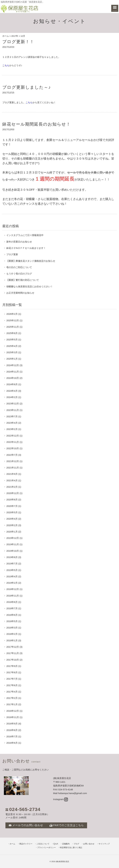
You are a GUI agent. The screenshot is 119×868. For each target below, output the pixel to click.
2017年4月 (12, 692)
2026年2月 (12, 314)
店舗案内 (66, 844)
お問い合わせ (89, 844)
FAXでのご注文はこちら (67, 825)
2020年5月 (12, 512)
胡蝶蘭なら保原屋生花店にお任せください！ (30, 286)
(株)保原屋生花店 (62, 861)
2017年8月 (12, 672)
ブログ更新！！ (18, 42)
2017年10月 (13, 660)
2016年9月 (12, 724)
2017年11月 (13, 653)
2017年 (15, 36)
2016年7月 (12, 736)
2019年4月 (12, 576)
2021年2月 (12, 487)
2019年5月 (12, 570)
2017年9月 (12, 666)
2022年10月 (13, 448)
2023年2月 (12, 429)
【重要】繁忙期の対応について (23, 280)
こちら (6, 65)
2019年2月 (12, 583)
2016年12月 (13, 711)
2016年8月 (12, 730)
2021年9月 (12, 474)
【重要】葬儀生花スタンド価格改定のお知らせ (31, 261)
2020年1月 (12, 532)
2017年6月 (12, 685)
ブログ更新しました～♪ (27, 87)
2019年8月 (12, 557)
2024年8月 (12, 384)
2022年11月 (13, 442)
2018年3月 (12, 628)
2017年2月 (12, 698)
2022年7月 (12, 455)
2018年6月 (12, 615)
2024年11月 (13, 372)
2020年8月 (12, 500)
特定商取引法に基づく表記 (71, 848)
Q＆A (56, 844)
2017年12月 (13, 647)
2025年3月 (12, 352)
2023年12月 (13, 404)
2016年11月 (13, 717)
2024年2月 (12, 397)
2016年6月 (12, 743)
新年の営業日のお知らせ (19, 242)
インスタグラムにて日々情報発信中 (25, 235)
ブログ (76, 844)
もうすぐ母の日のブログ (19, 274)
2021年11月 (13, 468)
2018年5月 (12, 621)
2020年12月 (13, 493)
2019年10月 (13, 551)
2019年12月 (13, 538)
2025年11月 (13, 327)
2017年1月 (12, 704)
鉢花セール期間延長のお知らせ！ (36, 124)
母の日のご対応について (19, 267)
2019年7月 (12, 564)
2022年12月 (13, 436)
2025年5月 (12, 339)
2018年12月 (13, 589)
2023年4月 (12, 423)
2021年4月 (12, 480)
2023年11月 (13, 410)
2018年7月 (12, 608)
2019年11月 (13, 544)
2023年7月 (12, 416)
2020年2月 (12, 525)
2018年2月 (12, 634)
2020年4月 (12, 519)
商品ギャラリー (26, 844)
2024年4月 (12, 391)
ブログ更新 (12, 254)
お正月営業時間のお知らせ (20, 293)
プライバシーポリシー (46, 848)
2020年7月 (12, 506)
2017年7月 (12, 679)
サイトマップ (104, 844)
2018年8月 (12, 602)
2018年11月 (13, 596)
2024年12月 (13, 365)
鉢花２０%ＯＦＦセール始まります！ (26, 248)
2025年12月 (13, 320)
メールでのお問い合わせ (26, 825)
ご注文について (43, 844)
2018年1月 (12, 640)
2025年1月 (12, 359)
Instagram (61, 799)
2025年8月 (12, 333)
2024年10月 (13, 378)
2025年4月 (12, 346)
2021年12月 (13, 461)
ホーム (6, 36)
